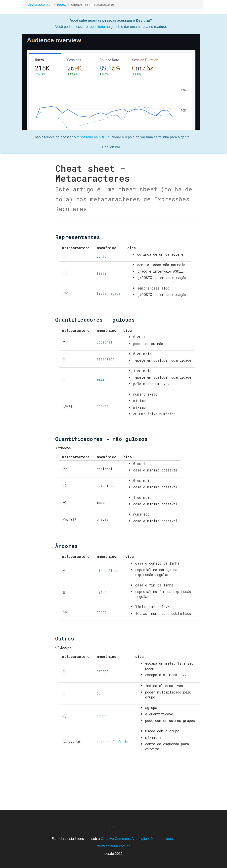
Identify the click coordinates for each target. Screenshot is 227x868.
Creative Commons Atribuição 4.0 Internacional (138, 838)
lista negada (108, 293)
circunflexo (107, 571)
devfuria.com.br (40, 4)
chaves (102, 406)
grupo (101, 715)
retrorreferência (112, 741)
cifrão (102, 593)
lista (101, 273)
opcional (104, 342)
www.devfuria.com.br (114, 846)
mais (101, 379)
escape (102, 671)
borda (101, 612)
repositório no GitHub (93, 137)
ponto (101, 256)
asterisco (105, 359)
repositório (97, 27)
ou (98, 693)
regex (62, 4)
